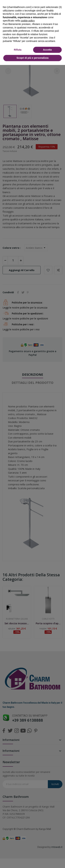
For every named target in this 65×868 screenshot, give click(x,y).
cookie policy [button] (28, 21)
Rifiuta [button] (18, 50)
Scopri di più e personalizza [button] (32, 58)
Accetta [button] (47, 50)
